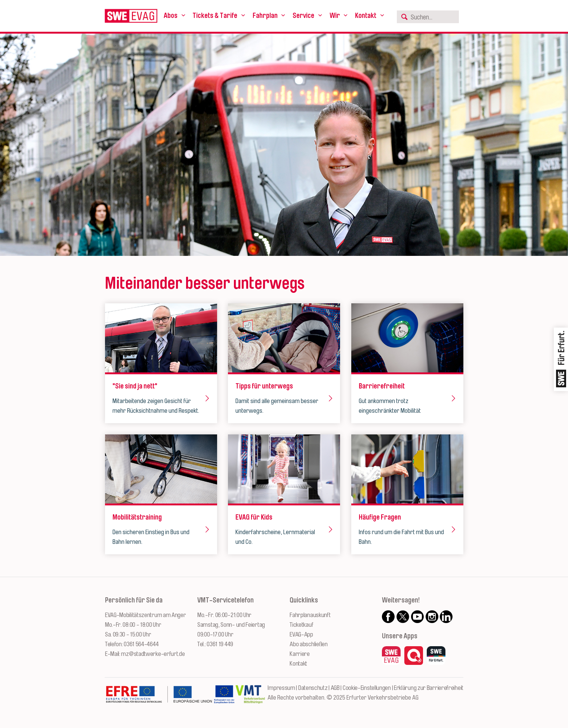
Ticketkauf (301, 625)
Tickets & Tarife (215, 16)
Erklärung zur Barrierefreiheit (429, 688)
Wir (335, 16)
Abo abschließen (309, 644)
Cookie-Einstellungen (367, 688)
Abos (171, 16)
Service (303, 16)
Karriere (300, 654)
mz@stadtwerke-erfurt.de (153, 654)
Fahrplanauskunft (310, 615)
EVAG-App (301, 634)
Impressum (281, 688)
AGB (335, 688)
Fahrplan (265, 16)
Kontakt (366, 16)
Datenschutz (313, 688)
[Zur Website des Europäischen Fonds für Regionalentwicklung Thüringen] (159, 698)
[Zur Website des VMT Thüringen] (250, 698)
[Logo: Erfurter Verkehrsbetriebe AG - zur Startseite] (131, 16)
